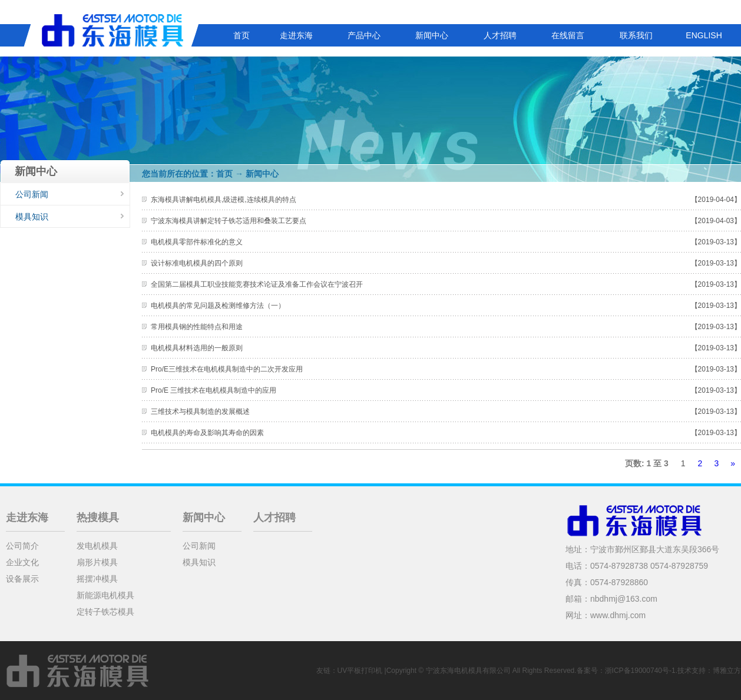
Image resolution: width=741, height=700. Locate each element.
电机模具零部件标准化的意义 (197, 242)
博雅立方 (727, 671)
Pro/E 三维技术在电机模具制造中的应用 (214, 390)
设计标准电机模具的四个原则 (197, 263)
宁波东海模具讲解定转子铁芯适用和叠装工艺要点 (229, 221)
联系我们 (636, 35)
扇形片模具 (97, 562)
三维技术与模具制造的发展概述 (200, 412)
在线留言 (568, 35)
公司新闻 (32, 194)
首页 (242, 35)
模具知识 (32, 217)
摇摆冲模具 (97, 579)
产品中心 (364, 35)
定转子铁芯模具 (105, 612)
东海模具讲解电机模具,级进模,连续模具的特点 (224, 200)
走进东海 (296, 35)
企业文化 (22, 562)
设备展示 (22, 579)
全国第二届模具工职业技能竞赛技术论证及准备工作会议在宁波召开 (257, 284)
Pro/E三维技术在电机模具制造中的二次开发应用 (227, 369)
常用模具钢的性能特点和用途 (197, 327)
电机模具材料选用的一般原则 (197, 348)
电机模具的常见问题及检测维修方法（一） (218, 306)
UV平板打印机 (360, 671)
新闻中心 (432, 35)
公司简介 (22, 546)
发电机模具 (97, 546)
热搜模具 (98, 517)
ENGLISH (704, 35)
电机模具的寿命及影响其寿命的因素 (207, 433)
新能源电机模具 (105, 595)
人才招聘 (500, 35)
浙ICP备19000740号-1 (640, 671)
